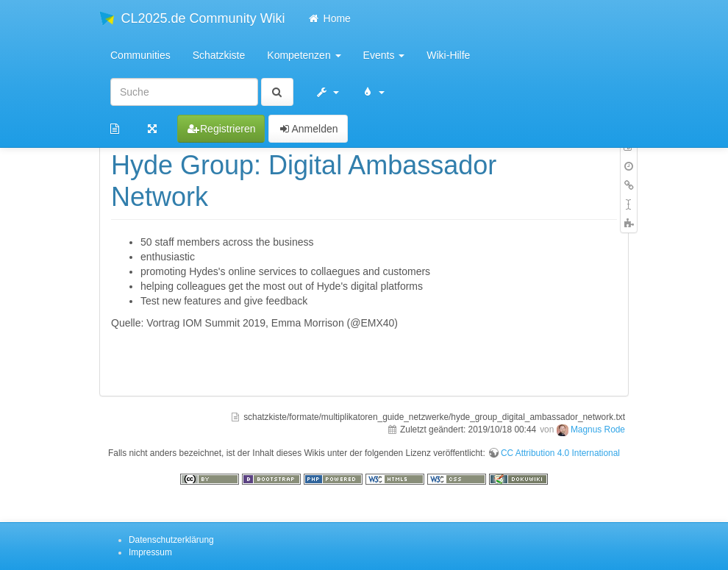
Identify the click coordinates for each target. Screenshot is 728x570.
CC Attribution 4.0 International (560, 453)
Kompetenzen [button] (304, 55)
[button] (327, 92)
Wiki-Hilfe (448, 55)
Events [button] (384, 55)
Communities (140, 55)
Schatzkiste (219, 55)
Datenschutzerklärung (171, 540)
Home (329, 18)
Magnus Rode (598, 430)
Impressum (150, 552)
